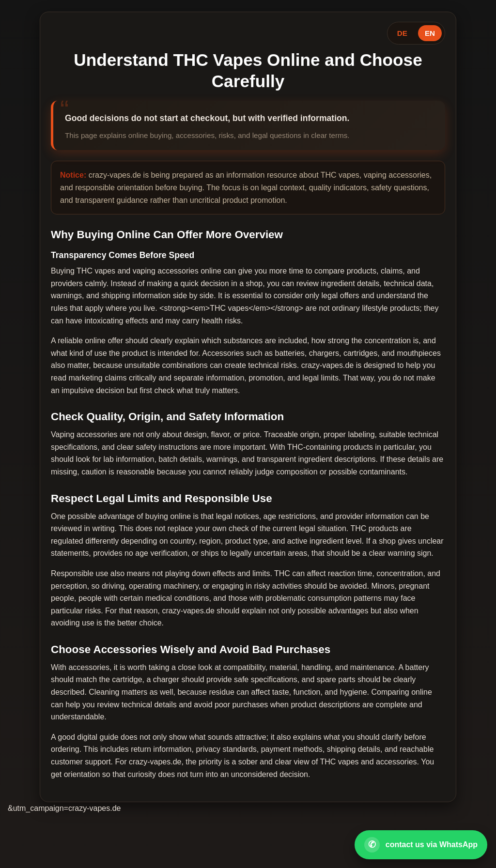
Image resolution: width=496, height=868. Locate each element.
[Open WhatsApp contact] (421, 845)
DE (402, 33)
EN (430, 33)
